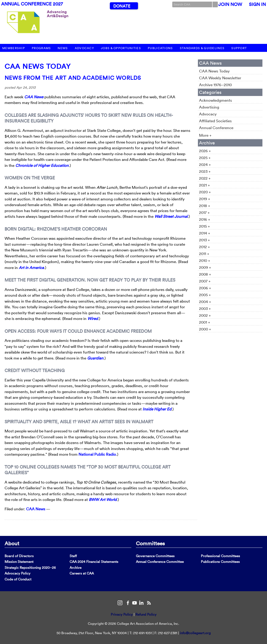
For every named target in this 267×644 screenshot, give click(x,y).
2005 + (205, 295)
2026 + (205, 151)
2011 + (204, 254)
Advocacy (84, 48)
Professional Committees (220, 556)
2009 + (205, 267)
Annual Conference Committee (160, 562)
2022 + (205, 178)
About (12, 543)
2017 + (204, 212)
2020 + (205, 192)
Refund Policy (146, 614)
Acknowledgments (216, 100)
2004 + (205, 302)
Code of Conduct (18, 579)
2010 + (205, 260)
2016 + (205, 219)
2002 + (205, 315)
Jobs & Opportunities (121, 48)
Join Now (230, 4)
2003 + (205, 308)
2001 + (205, 322)
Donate (122, 6)
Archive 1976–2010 (215, 85)
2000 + (205, 329)
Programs (41, 48)
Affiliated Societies (215, 121)
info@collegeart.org (195, 633)
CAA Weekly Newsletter (220, 78)
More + (205, 135)
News (63, 48)
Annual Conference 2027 (32, 4)
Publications (160, 48)
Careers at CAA (82, 573)
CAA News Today (38, 66)
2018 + (205, 206)
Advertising (209, 107)
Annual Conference (216, 128)
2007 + (205, 281)
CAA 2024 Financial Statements (94, 562)
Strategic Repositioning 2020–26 (30, 568)
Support (239, 48)
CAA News (36, 509)
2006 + (205, 288)
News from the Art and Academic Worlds (73, 78)
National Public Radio (97, 454)
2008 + (205, 274)
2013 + (205, 240)
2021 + (205, 185)
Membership (14, 48)
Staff (73, 556)
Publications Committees (220, 562)
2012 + (205, 247)
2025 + (205, 158)
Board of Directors (19, 556)
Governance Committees (155, 556)
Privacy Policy (122, 614)
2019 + (205, 199)
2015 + (205, 226)
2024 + (205, 164)
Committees (150, 543)
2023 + (205, 171)
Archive (76, 568)
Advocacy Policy (18, 573)
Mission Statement (19, 562)
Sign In (257, 4)
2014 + (205, 233)
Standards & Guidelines (202, 48)
